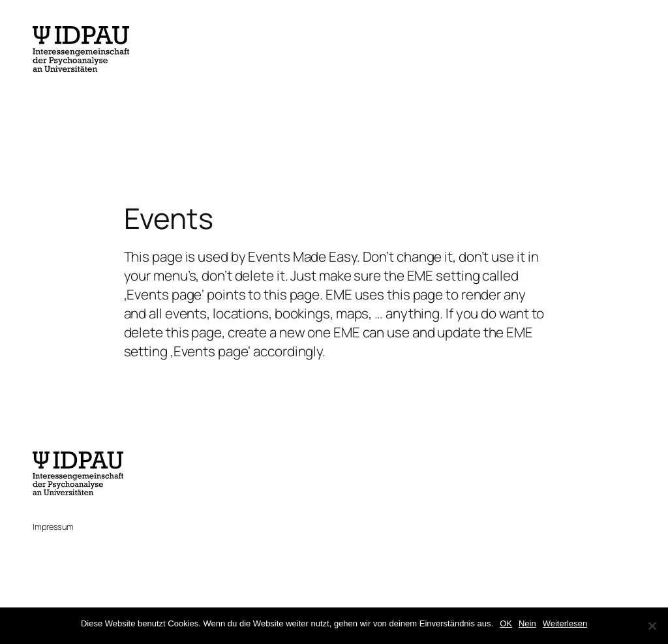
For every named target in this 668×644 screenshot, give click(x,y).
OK (506, 623)
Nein (527, 623)
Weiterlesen (565, 623)
